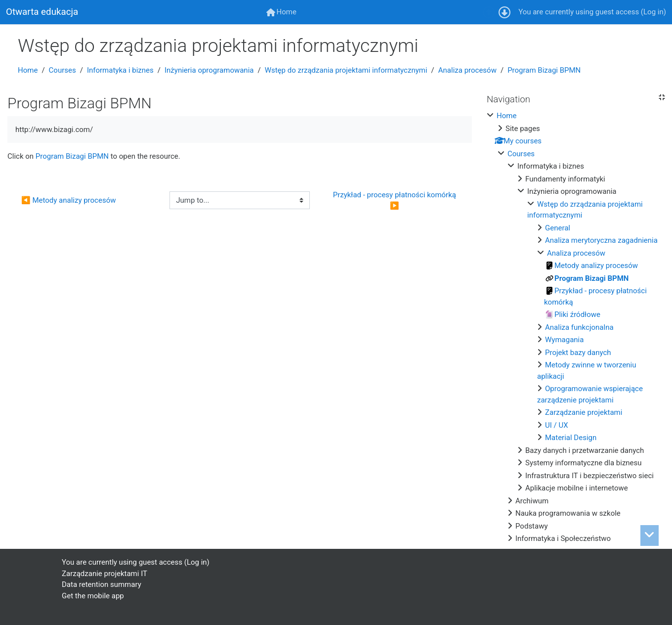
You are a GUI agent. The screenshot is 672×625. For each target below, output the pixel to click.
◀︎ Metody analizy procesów (68, 200)
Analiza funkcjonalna (579, 327)
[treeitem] (576, 327)
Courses (63, 70)
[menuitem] (281, 12)
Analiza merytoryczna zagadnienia (601, 240)
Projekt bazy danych (578, 353)
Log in (653, 12)
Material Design (571, 438)
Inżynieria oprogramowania (209, 70)
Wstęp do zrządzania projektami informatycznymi (346, 70)
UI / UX (557, 425)
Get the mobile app (93, 596)
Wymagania (564, 340)
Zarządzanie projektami (584, 412)
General (558, 228)
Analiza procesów (467, 70)
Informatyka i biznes (120, 70)
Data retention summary (102, 584)
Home (28, 70)
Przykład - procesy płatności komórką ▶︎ (396, 201)
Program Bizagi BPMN (544, 70)
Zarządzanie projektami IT (105, 574)
